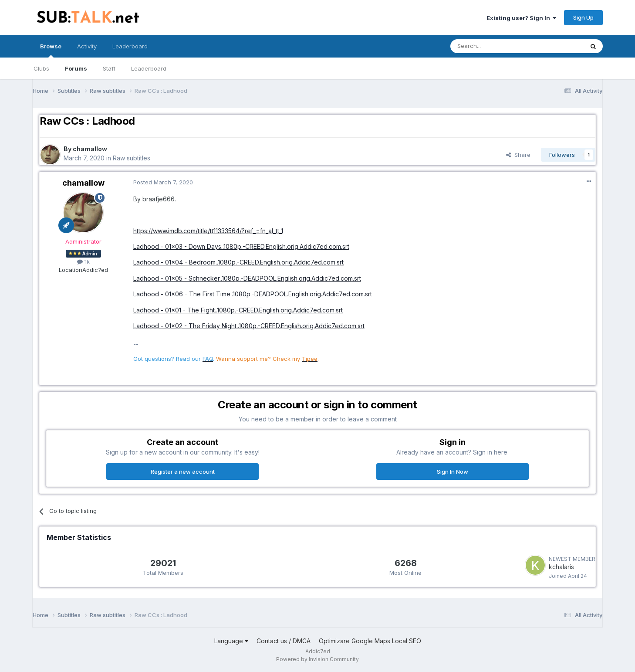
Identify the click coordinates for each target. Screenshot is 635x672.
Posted (163, 182)
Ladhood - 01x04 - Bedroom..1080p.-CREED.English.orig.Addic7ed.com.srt (238, 262)
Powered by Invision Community (317, 659)
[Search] (495, 46)
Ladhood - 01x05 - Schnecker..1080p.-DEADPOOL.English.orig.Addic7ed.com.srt (247, 278)
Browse (51, 50)
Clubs (41, 68)
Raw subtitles (132, 158)
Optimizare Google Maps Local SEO (370, 641)
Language (231, 641)
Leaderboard (149, 68)
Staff (109, 68)
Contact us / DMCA (284, 641)
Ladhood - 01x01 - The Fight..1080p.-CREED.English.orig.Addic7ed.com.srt (238, 310)
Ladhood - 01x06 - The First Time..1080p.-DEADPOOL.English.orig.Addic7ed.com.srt (253, 294)
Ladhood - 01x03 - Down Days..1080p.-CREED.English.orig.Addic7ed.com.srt (241, 246)
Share (518, 155)
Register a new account (183, 472)
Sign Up (583, 17)
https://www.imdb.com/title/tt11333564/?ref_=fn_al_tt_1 (208, 231)
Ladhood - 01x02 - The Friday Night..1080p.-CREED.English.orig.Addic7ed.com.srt (249, 326)
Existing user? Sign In (521, 18)
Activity (87, 46)
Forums (76, 68)
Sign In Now (453, 472)
